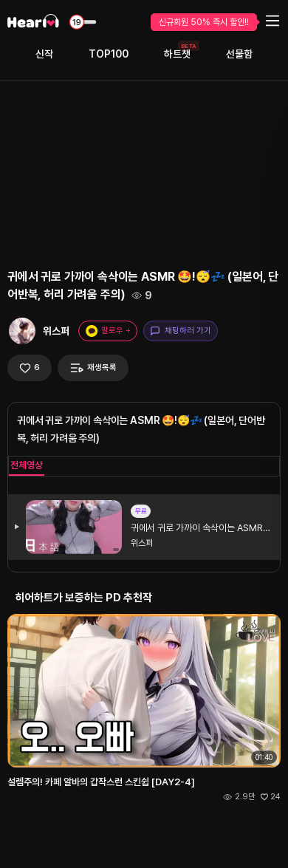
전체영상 (27, 465)
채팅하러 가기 (181, 331)
